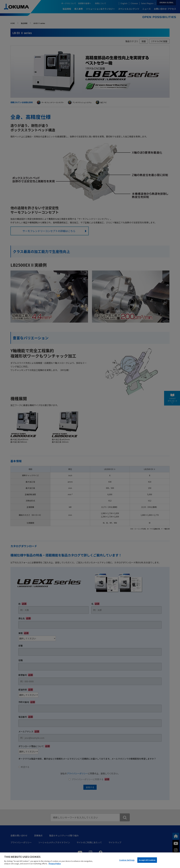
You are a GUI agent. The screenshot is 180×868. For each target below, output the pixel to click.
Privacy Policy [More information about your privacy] (55, 864)
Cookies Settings (127, 860)
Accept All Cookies (147, 860)
